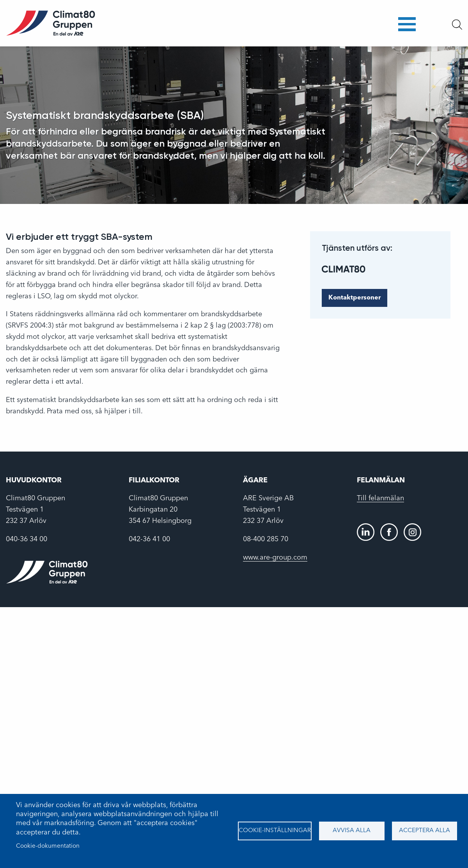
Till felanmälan (380, 498)
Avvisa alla (352, 831)
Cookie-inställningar (275, 831)
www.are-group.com (275, 558)
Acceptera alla (425, 831)
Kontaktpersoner (355, 298)
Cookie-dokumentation (48, 846)
